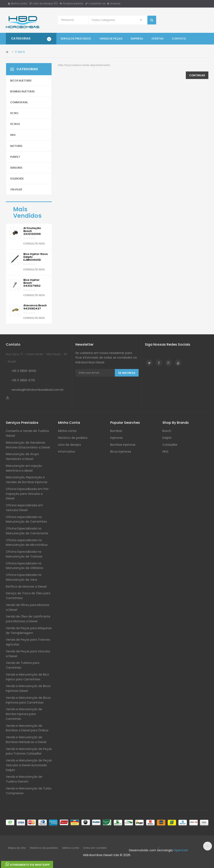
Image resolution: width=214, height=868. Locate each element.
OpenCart (181, 850)
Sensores (16, 168)
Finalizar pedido (72, 3)
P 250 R (20, 52)
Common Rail (19, 102)
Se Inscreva (127, 373)
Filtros (15, 124)
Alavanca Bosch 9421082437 (35, 307)
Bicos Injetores (21, 81)
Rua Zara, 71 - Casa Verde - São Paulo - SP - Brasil (37, 358)
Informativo (67, 452)
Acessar (114, 3)
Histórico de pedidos (73, 438)
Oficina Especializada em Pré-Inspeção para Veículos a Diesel (28, 494)
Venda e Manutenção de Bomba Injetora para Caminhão (24, 714)
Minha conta (18, 3)
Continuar (197, 75)
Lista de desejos (70, 445)
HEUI (13, 135)
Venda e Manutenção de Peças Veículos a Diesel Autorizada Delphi (29, 765)
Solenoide (17, 179)
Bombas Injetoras (22, 91)
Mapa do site (17, 848)
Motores (16, 146)
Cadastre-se (95, 3)
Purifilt (15, 157)
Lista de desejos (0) (43, 3)
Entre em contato (95, 848)
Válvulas (16, 189)
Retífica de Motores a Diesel (26, 587)
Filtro (14, 113)
